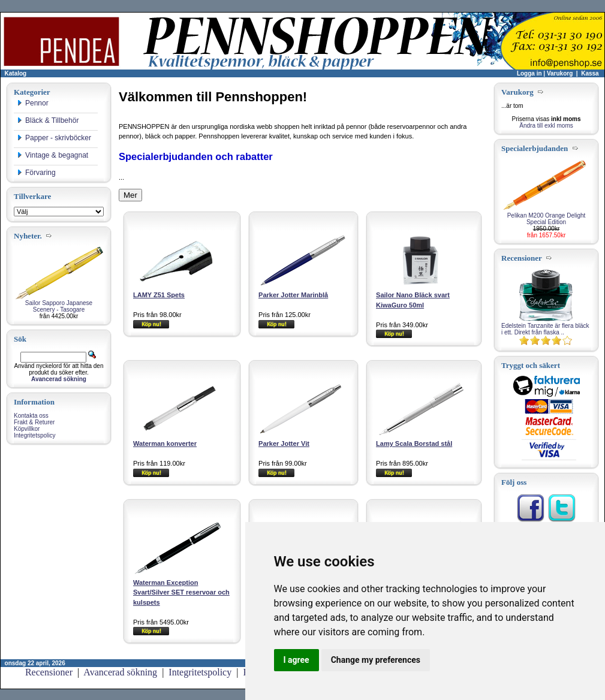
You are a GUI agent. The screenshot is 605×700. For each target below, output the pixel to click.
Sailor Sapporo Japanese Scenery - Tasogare (59, 306)
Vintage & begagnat (52, 155)
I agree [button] (297, 660)
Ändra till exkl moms (546, 126)
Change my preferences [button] (376, 660)
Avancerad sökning (120, 672)
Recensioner (49, 672)
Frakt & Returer (34, 422)
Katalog (16, 73)
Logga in (529, 73)
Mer (130, 195)
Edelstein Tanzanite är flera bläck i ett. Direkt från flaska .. (545, 329)
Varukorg (560, 73)
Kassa (590, 73)
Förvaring (36, 173)
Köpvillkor (27, 429)
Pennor (33, 103)
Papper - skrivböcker (54, 138)
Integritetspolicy (34, 435)
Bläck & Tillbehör (48, 120)
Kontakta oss (31, 416)
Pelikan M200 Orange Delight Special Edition (547, 219)
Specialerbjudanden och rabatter (196, 156)
